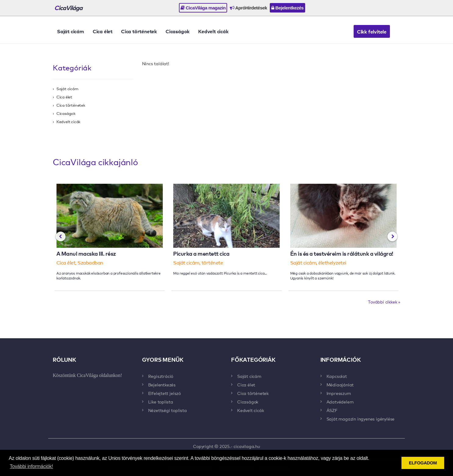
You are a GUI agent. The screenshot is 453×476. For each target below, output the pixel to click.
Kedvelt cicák (213, 31)
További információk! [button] (31, 466)
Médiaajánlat (340, 385)
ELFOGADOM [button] (423, 463)
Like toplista (161, 402)
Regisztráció (161, 376)
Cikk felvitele (372, 31)
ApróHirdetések (248, 8)
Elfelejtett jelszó (164, 393)
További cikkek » (384, 302)
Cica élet (103, 31)
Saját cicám (71, 31)
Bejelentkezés (287, 8)
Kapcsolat (337, 376)
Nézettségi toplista (168, 410)
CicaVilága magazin (203, 8)
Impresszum (339, 393)
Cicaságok (178, 31)
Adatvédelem (340, 402)
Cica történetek (139, 31)
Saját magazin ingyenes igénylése (361, 419)
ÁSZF (332, 410)
